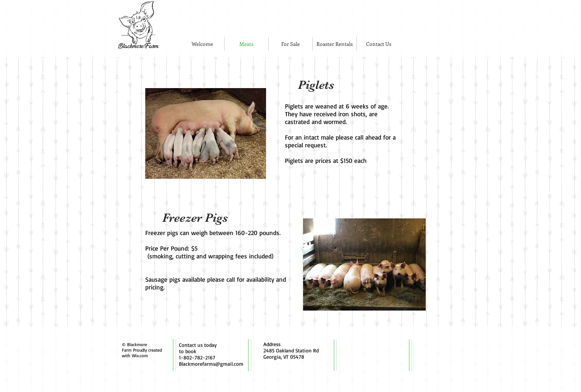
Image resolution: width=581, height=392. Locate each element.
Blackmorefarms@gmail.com (211, 364)
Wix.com (140, 356)
